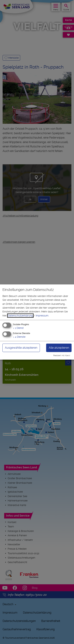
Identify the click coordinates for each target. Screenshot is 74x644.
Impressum (42, 316)
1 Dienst (18, 328)
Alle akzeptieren (59, 348)
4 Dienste (19, 337)
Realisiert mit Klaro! (62, 356)
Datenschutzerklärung (20, 316)
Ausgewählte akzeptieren (21, 348)
